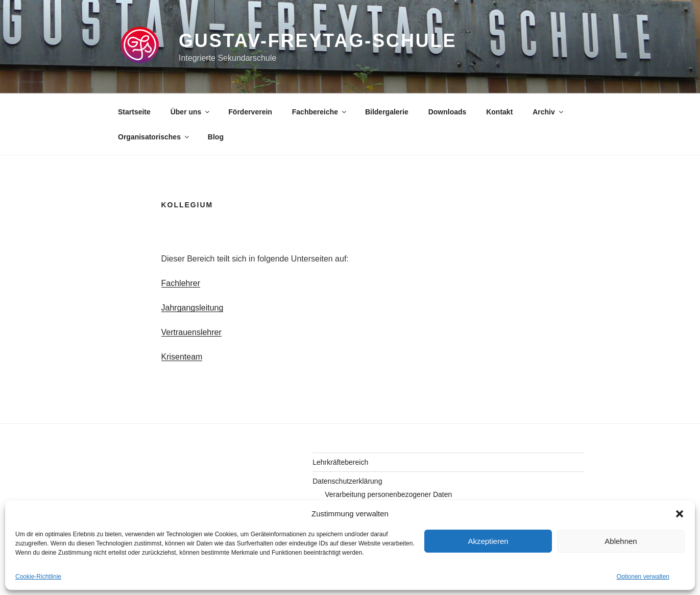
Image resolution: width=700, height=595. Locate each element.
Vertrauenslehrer (191, 332)
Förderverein (250, 112)
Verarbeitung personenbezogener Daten (388, 494)
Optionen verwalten (643, 577)
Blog (216, 137)
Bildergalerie (387, 112)
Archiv (549, 112)
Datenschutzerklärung (347, 481)
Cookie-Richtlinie (38, 577)
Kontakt (499, 112)
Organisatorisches (154, 137)
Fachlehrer (181, 283)
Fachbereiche (320, 112)
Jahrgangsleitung (192, 308)
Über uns (191, 112)
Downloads (448, 112)
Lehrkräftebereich (340, 462)
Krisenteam (182, 357)
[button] (680, 514)
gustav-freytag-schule (318, 41)
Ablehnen (621, 541)
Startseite (134, 112)
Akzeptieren (488, 541)
